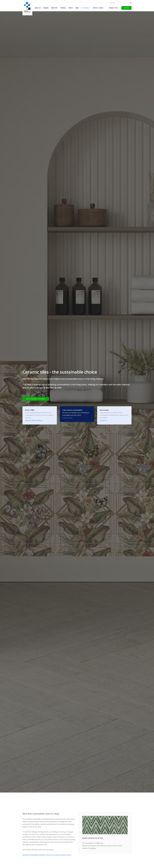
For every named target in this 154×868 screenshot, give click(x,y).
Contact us (103, 421)
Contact (96, 8)
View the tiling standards (34, 421)
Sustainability (87, 8)
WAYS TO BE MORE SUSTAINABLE (38, 399)
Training (47, 8)
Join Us (102, 8)
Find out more (67, 418)
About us (39, 8)
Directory (55, 8)
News (78, 8)
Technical (64, 8)
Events (72, 8)
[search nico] (119, 3)
